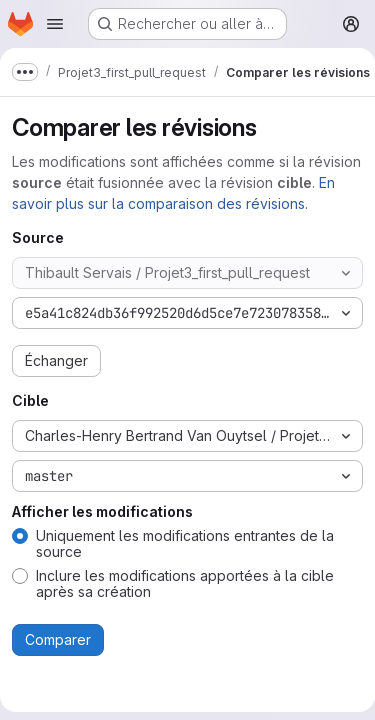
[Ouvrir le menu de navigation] (55, 24)
